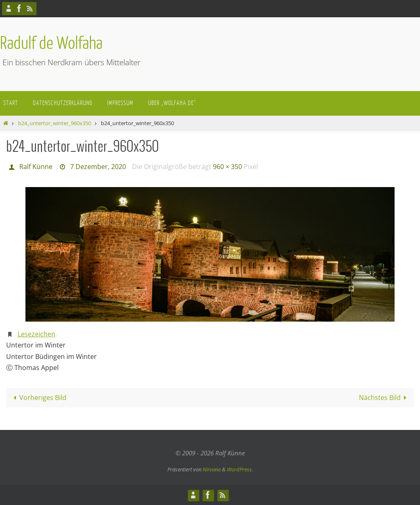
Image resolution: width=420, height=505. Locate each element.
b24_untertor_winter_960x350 (55, 123)
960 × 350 (227, 167)
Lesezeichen (37, 334)
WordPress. (240, 469)
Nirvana (212, 469)
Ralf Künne (36, 167)
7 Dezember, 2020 (98, 167)
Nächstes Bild (384, 398)
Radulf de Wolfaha (51, 43)
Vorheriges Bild (38, 398)
